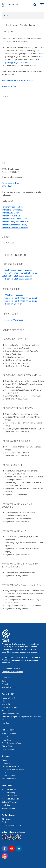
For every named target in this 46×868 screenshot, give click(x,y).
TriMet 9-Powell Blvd (11, 216)
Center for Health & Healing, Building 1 (21, 298)
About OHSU (8, 694)
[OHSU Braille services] (5, 840)
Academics (7, 786)
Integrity (5, 710)
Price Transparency (9, 749)
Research (6, 756)
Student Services (8, 808)
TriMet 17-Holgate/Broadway (15, 222)
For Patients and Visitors (11, 743)
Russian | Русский (9, 687)
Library (4, 772)
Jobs (3, 701)
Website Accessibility (10, 707)
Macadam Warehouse (14, 320)
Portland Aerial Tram (11, 183)
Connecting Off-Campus (11, 825)
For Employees (8, 815)
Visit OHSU (13, 4)
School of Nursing (8, 793)
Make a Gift (6, 704)
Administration (7, 763)
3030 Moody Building (14, 295)
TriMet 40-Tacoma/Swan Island (15, 228)
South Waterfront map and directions (17, 80)
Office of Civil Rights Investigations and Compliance (22, 717)
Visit (6, 15)
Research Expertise (9, 779)
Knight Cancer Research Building (18, 270)
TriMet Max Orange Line (12, 210)
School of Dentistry (9, 796)
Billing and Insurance (10, 734)
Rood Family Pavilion (13, 304)
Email (4, 822)
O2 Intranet (6, 819)
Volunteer (6, 723)
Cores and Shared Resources (13, 769)
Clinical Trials (7, 746)
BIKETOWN (7, 186)
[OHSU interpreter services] (19, 840)
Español (5, 684)
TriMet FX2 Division (10, 213)
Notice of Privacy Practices (12, 669)
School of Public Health (11, 799)
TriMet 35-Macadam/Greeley (14, 225)
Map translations (9, 86)
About (4, 760)
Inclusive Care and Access (13, 832)
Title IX (5, 720)
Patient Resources (10, 730)
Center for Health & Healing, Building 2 (21, 301)
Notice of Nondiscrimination (12, 672)
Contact (5, 681)
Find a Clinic (6, 740)
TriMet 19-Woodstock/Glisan (14, 219)
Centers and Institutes (11, 766)
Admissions (6, 805)
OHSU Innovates (8, 776)
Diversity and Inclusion (10, 714)
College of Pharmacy (10, 802)
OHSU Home (7, 678)
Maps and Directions (10, 698)
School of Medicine (9, 789)
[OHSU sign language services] (12, 840)
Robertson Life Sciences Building (18, 279)
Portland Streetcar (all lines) (13, 207)
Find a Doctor (7, 737)
